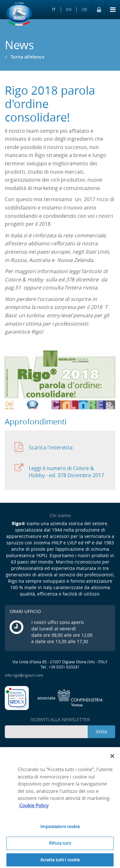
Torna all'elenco (25, 57)
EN (69, 10)
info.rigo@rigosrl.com (24, 675)
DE (85, 10)
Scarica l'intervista (44, 447)
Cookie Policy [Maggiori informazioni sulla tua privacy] (34, 807)
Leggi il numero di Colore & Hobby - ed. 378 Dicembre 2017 (59, 471)
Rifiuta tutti (60, 845)
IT (54, 10)
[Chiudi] (112, 758)
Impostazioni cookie (60, 828)
